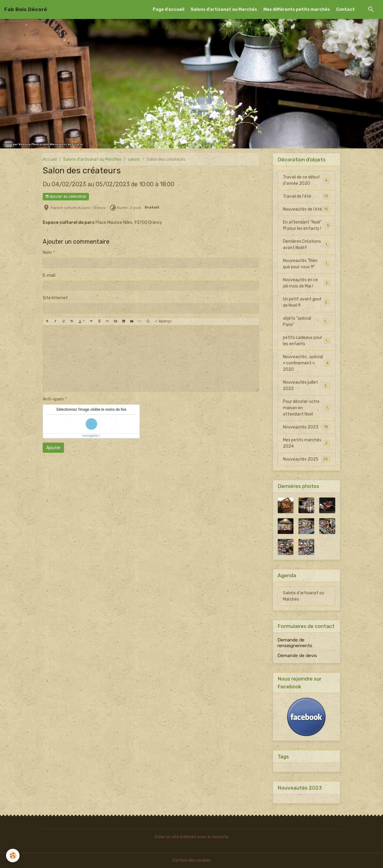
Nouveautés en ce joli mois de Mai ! (306, 283)
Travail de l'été (306, 196)
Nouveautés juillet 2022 (306, 385)
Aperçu (163, 321)
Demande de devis (297, 656)
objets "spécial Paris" (306, 321)
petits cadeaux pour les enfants (306, 341)
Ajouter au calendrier (66, 197)
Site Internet (55, 298)
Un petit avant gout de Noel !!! (306, 302)
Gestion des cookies (192, 860)
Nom (47, 253)
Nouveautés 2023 (306, 427)
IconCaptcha (90, 436)
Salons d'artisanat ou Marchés (224, 9)
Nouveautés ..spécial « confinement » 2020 (306, 363)
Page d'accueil (169, 9)
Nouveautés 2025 (306, 459)
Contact (345, 9)
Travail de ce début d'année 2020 (306, 180)
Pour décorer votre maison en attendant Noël (306, 408)
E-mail (49, 275)
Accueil (50, 159)
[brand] (26, 9)
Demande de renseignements (295, 643)
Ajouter (54, 448)
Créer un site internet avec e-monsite (192, 837)
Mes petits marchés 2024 (306, 443)
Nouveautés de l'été (306, 209)
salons (134, 159)
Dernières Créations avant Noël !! (306, 245)
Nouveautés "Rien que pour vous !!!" (306, 264)
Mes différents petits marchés (297, 9)
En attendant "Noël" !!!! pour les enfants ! (306, 225)
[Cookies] (13, 856)
